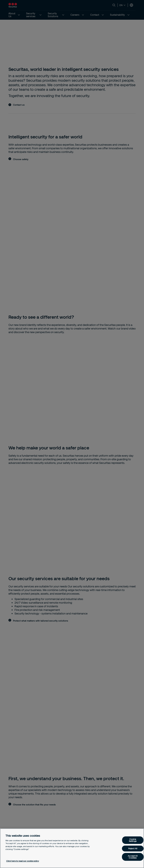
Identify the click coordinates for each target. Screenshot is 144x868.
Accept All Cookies (133, 857)
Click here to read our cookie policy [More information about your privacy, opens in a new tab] (23, 861)
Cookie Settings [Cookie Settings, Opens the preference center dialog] (133, 840)
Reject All (133, 848)
